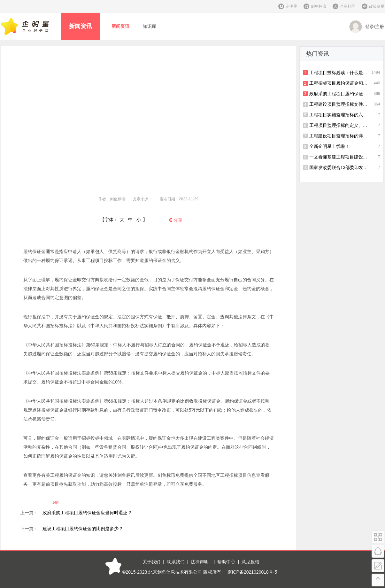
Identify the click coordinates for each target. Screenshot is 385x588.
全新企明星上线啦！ (329, 146)
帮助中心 (226, 562)
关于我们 (151, 562)
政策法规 (377, 6)
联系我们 (176, 562)
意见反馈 (250, 562)
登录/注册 (367, 27)
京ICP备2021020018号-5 (252, 572)
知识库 (150, 26)
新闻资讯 (81, 26)
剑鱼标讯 (319, 6)
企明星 (291, 6)
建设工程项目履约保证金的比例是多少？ (83, 529)
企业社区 (348, 6)
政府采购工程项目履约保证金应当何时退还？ (87, 513)
